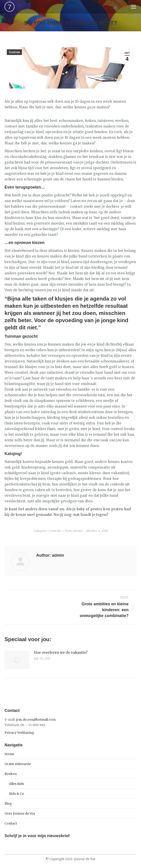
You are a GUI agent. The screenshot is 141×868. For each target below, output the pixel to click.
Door (74, 531)
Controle (14, 52)
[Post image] (17, 660)
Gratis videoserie (18, 764)
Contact (11, 823)
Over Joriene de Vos (20, 813)
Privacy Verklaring (19, 733)
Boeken (11, 774)
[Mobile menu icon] (134, 7)
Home (9, 754)
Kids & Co (16, 794)
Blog (8, 804)
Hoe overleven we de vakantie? (61, 653)
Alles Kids (16, 784)
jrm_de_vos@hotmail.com (36, 720)
